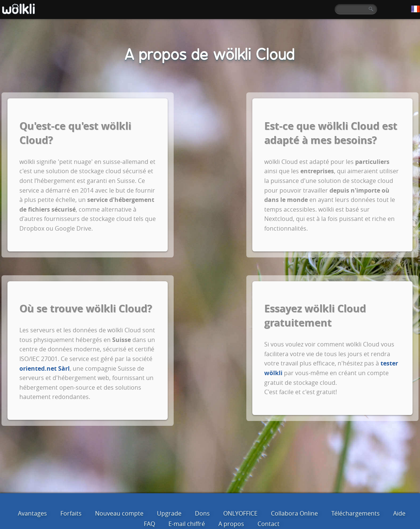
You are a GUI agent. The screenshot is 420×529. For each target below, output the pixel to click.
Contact (269, 524)
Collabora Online (294, 513)
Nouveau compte (119, 513)
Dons (202, 513)
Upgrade (169, 513)
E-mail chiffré (187, 524)
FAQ (149, 524)
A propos (231, 524)
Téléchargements (356, 513)
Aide (399, 513)
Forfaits (71, 513)
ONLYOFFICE (240, 513)
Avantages (32, 513)
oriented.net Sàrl (45, 368)
